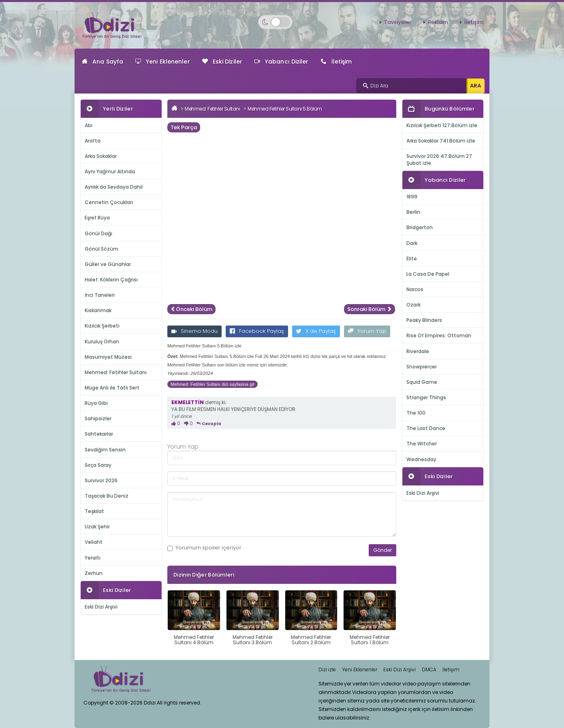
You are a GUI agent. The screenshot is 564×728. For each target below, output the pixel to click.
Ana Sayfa (103, 62)
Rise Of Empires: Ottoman (439, 335)
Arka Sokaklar (101, 156)
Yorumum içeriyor (204, 548)
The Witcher (422, 444)
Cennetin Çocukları (109, 202)
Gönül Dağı (98, 233)
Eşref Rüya (97, 218)
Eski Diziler (222, 62)
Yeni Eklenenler (163, 62)
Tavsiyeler (398, 22)
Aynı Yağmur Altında (110, 171)
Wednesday (421, 459)
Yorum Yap (367, 331)
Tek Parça (184, 127)
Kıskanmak (98, 310)
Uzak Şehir (97, 527)
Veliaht (94, 542)
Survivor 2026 (101, 480)
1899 (412, 197)
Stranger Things (426, 397)
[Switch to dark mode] (275, 22)
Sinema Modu (194, 331)
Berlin (413, 212)
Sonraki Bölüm (370, 309)
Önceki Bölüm (191, 309)
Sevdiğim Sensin (105, 450)
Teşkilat (94, 511)
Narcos (415, 289)
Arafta (93, 141)
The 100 (416, 413)
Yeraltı (93, 558)
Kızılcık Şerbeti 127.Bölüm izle (442, 125)
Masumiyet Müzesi (108, 357)
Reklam (438, 22)
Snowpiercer (422, 367)
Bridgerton (420, 227)
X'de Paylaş (316, 331)
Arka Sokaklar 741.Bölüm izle (441, 141)
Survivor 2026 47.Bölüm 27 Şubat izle (439, 160)
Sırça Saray (98, 465)
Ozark (413, 305)
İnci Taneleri (100, 295)
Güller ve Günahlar (108, 264)
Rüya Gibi (96, 403)
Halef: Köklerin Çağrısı (111, 280)
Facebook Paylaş (257, 331)
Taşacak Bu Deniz (107, 496)
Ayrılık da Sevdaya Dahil (114, 187)
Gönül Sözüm (101, 249)
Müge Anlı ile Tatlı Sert (112, 388)
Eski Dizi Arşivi (101, 607)
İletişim (474, 22)
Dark (412, 243)
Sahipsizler (98, 418)
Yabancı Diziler (282, 62)
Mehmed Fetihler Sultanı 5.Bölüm (285, 109)
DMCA (429, 669)
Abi (89, 125)
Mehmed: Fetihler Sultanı (116, 372)
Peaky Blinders (424, 320)
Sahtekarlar (99, 434)
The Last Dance (426, 428)
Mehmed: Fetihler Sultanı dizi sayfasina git (213, 384)
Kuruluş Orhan (102, 342)
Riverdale (418, 351)
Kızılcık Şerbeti (102, 326)
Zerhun (94, 573)
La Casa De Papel (428, 274)
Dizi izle (327, 669)
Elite (412, 259)
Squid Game (422, 382)
